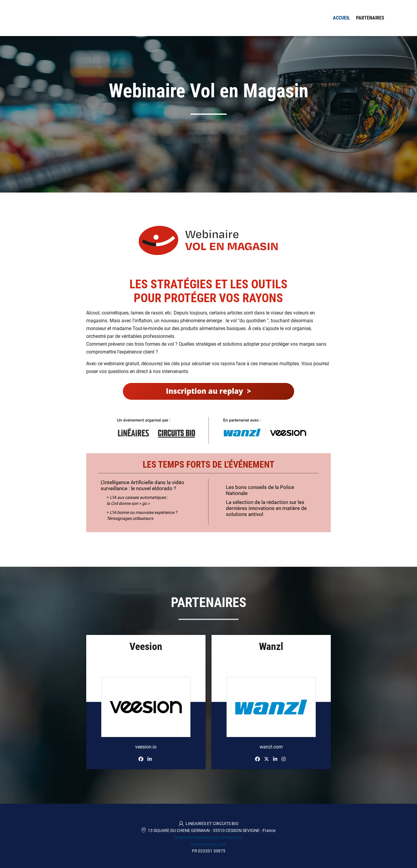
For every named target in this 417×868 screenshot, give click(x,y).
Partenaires (370, 18)
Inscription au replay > (208, 391)
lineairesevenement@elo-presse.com (208, 837)
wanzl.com (271, 747)
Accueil (341, 18)
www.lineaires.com (208, 844)
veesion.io (146, 747)
